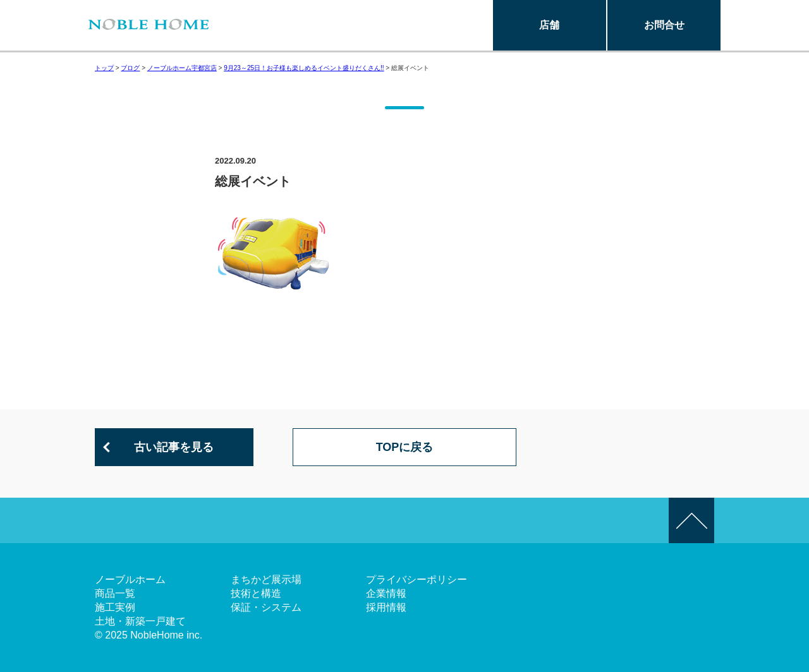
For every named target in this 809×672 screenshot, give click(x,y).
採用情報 (386, 607)
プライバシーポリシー (417, 579)
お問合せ (664, 25)
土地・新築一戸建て (140, 621)
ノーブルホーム (130, 579)
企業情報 (386, 593)
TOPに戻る (405, 447)
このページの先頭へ (691, 520)
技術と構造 (256, 593)
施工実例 (115, 607)
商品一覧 (115, 593)
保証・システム (266, 607)
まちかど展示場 (266, 579)
